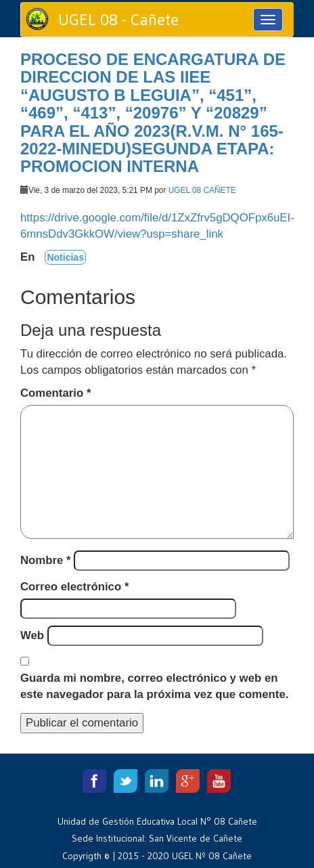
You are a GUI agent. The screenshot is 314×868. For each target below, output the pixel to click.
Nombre (46, 560)
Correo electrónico (74, 587)
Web (32, 635)
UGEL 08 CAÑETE (202, 190)
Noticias (65, 257)
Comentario (55, 393)
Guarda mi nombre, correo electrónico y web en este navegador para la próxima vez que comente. (154, 686)
